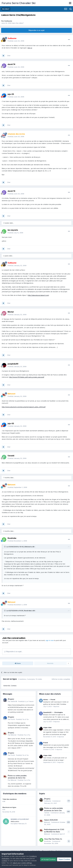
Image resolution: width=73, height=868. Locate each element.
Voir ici (30, 48)
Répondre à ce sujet (37, 30)
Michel (11, 312)
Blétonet (14, 735)
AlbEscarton (15, 821)
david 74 (11, 64)
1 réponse (56, 706)
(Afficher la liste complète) (61, 679)
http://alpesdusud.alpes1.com (38, 295)
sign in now (50, 640)
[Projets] (11, 699)
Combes (14, 686)
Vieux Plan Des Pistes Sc (53, 839)
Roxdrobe (12, 538)
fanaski (11, 456)
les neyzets (13, 230)
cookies (4, 861)
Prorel (13, 719)
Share (18, 663)
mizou (46, 699)
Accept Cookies (48, 859)
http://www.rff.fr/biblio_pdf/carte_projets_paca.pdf (27, 377)
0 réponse (56, 722)
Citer (9, 56)
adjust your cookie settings (22, 863)
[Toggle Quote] (5, 547)
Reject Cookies (64, 859)
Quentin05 (47, 712)
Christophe (58, 712)
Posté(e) (16, 41)
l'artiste (47, 813)
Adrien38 (7, 686)
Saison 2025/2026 (51, 820)
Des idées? (20, 23)
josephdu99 (13, 364)
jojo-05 (11, 94)
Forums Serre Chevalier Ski (18, 3)
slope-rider (47, 727)
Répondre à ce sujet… (13, 652)
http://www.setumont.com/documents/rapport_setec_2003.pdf (24, 407)
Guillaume (8, 21)
